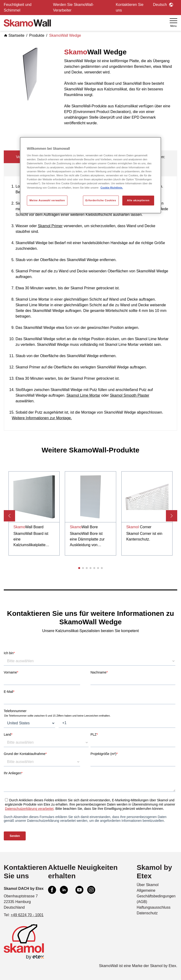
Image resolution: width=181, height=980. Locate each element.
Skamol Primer (50, 226)
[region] (90, 175)
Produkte (37, 35)
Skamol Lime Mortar (83, 395)
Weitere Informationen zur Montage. (42, 418)
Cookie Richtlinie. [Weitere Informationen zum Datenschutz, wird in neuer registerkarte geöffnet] (112, 187)
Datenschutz (147, 913)
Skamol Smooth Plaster (130, 395)
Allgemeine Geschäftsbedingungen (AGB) (156, 896)
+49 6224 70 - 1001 (27, 915)
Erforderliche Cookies (101, 200)
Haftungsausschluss (154, 907)
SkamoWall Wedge (65, 35)
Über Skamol (148, 885)
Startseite (14, 35)
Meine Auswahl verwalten (47, 200)
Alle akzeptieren (138, 200)
